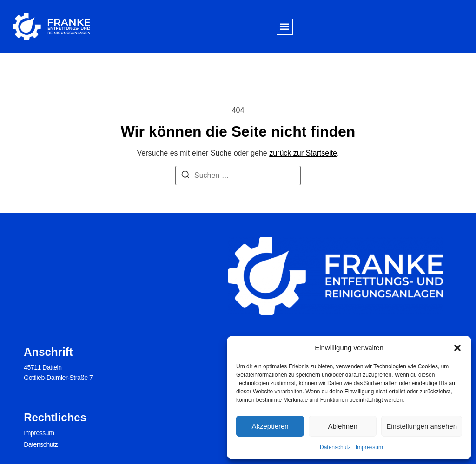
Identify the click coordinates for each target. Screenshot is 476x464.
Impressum (369, 447)
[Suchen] (185, 176)
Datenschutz (335, 447)
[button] (457, 348)
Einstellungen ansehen (422, 426)
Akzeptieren (270, 426)
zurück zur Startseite (303, 153)
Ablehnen (342, 426)
